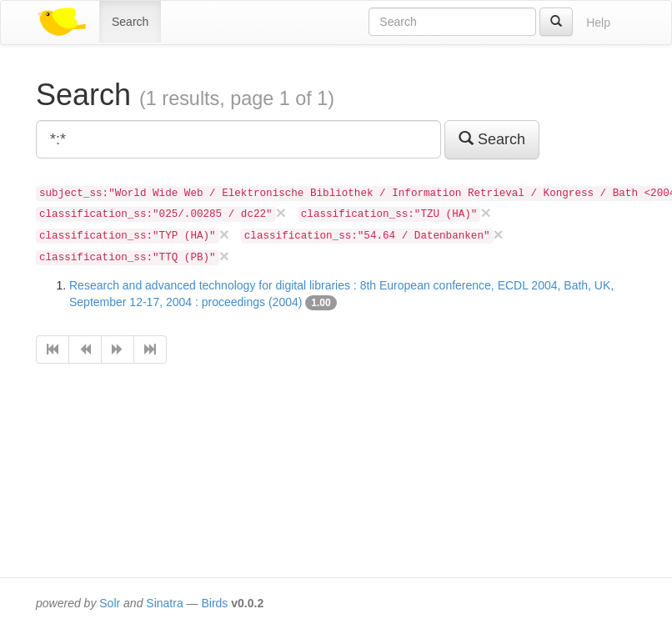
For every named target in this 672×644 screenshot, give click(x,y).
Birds (214, 603)
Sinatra (164, 603)
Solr (110, 603)
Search (130, 22)
